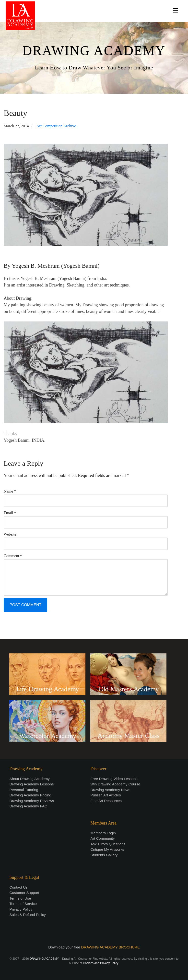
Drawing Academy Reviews (32, 801)
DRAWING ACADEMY (94, 51)
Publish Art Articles (106, 795)
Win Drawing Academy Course (115, 784)
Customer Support (24, 893)
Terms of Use (20, 898)
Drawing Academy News (110, 790)
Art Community (102, 838)
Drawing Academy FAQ (28, 806)
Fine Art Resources (106, 801)
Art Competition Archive (56, 126)
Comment (13, 556)
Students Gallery (104, 855)
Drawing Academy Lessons (31, 784)
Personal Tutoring (24, 790)
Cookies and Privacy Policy (101, 963)
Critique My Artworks (107, 849)
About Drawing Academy (29, 779)
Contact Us (18, 887)
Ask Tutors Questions (108, 844)
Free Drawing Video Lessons (114, 779)
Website (10, 534)
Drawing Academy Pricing (30, 795)
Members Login (103, 833)
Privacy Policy (21, 909)
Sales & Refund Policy (27, 915)
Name (10, 491)
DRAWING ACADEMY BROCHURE (111, 947)
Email (10, 513)
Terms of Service (23, 904)
